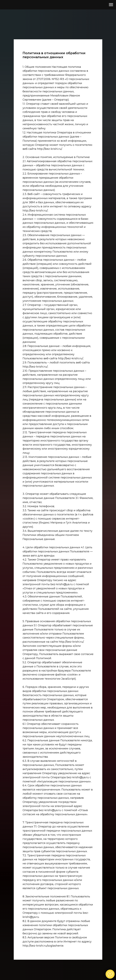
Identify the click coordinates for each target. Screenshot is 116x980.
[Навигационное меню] (111, 5)
